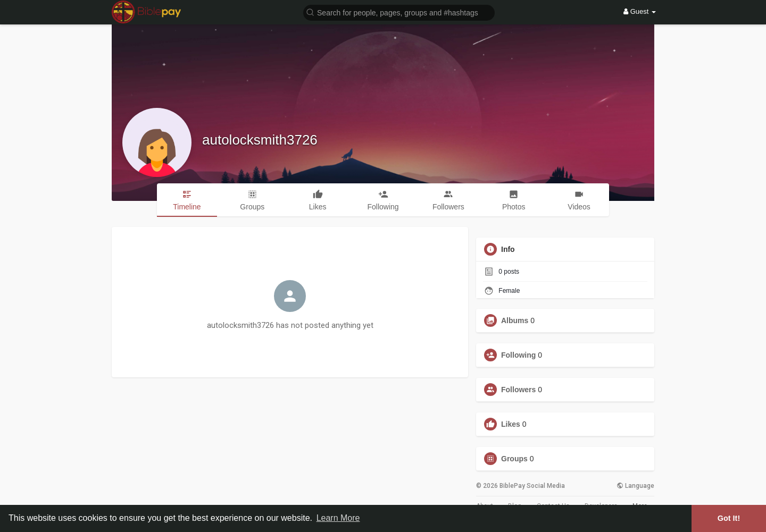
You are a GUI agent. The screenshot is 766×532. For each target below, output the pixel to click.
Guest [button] (640, 11)
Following (518, 355)
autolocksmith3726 (260, 140)
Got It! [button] (729, 518)
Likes (511, 424)
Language (635, 486)
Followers (518, 390)
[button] (399, 12)
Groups (514, 459)
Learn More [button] (338, 518)
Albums (515, 320)
